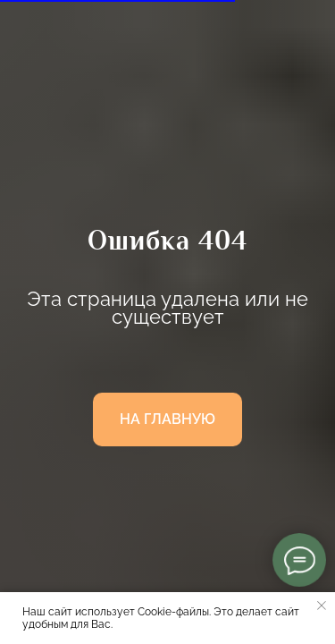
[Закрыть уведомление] (322, 606)
